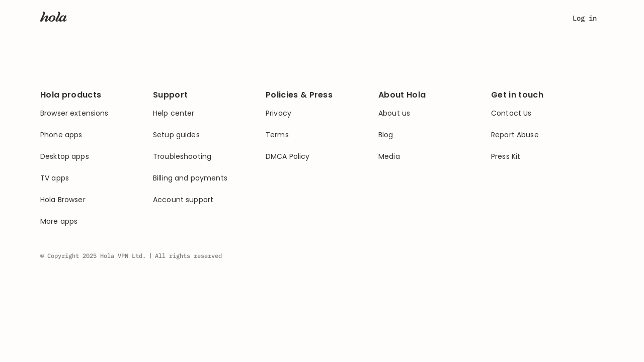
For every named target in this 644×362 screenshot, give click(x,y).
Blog (386, 135)
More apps (59, 221)
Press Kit (506, 157)
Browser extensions (74, 113)
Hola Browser (63, 200)
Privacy (278, 113)
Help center (174, 113)
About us (394, 113)
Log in (585, 18)
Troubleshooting (182, 157)
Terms (277, 135)
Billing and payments (190, 178)
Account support (183, 200)
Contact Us (511, 113)
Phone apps (61, 135)
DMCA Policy (288, 157)
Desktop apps (65, 157)
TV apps (55, 178)
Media (389, 157)
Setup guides (176, 135)
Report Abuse (515, 135)
